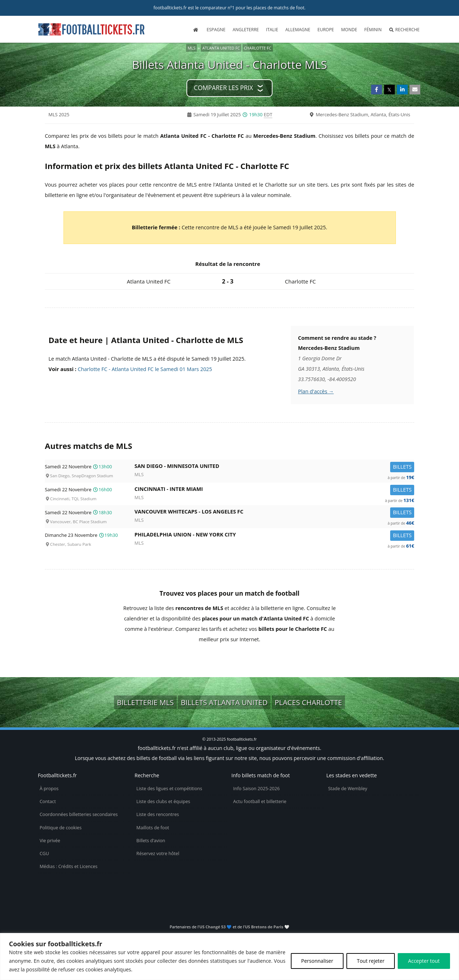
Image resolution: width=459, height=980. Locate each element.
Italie (272, 30)
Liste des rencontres (158, 814)
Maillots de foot (153, 828)
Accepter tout (424, 961)
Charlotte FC (258, 48)
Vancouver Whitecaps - (274, 513)
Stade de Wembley (348, 789)
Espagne (216, 30)
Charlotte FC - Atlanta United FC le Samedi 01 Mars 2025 (145, 369)
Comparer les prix (224, 88)
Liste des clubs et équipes (163, 801)
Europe (326, 30)
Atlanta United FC (221, 48)
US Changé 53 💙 (216, 927)
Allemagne (298, 30)
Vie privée (50, 841)
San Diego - (274, 467)
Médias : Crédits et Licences (68, 866)
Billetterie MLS (145, 702)
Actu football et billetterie (260, 801)
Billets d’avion (151, 841)
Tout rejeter (371, 961)
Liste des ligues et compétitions (169, 789)
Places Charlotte (308, 702)
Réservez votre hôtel (158, 854)
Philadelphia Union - (274, 536)
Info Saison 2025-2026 (256, 789)
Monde (349, 30)
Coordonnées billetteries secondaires (79, 814)
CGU (44, 854)
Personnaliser (317, 961)
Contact (48, 801)
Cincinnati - (274, 490)
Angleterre (246, 30)
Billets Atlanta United (224, 702)
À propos (49, 789)
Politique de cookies (60, 828)
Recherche (404, 30)
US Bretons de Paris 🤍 (267, 927)
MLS (191, 48)
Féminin (373, 30)
